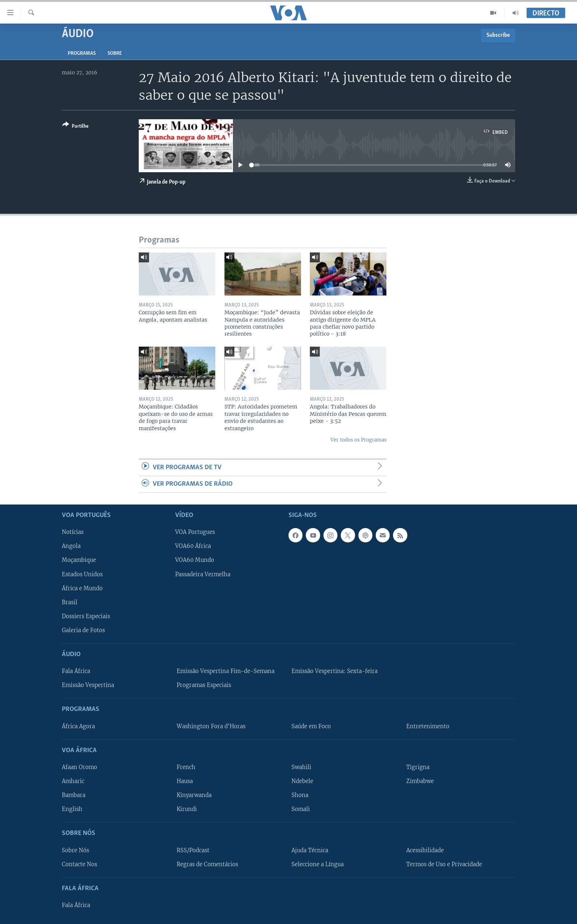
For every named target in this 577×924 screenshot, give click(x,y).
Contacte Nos (79, 864)
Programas (82, 54)
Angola (71, 546)
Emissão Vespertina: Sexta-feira (334, 671)
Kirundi (187, 809)
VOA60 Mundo (195, 560)
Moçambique (79, 560)
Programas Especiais (204, 686)
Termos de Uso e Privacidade (444, 864)
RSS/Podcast (193, 850)
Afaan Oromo (79, 767)
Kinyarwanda (194, 795)
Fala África (76, 671)
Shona (300, 795)
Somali (301, 809)
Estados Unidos (82, 574)
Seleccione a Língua (318, 864)
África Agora (78, 726)
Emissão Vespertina (88, 686)
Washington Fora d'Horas (211, 726)
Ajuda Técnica (310, 850)
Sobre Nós (75, 850)
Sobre (115, 54)
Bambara (74, 795)
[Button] (75, 127)
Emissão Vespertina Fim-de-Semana (226, 671)
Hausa (185, 781)
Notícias (73, 532)
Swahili (301, 767)
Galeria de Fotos (83, 630)
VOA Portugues (195, 532)
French (186, 767)
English (72, 809)
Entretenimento (428, 726)
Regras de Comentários (207, 864)
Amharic (73, 781)
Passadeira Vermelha (203, 574)
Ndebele (302, 781)
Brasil (70, 602)
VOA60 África (193, 546)
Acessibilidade (425, 850)
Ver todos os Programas (358, 440)
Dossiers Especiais (86, 616)
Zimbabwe (420, 781)
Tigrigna (418, 767)
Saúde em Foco (311, 726)
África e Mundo (82, 588)
